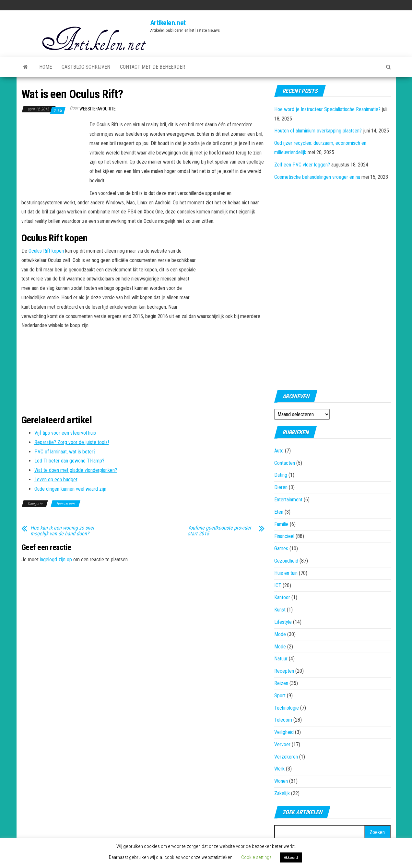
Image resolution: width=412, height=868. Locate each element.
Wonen (281, 781)
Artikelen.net (168, 23)
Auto (279, 451)
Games (281, 548)
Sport (280, 696)
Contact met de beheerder (153, 67)
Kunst (280, 610)
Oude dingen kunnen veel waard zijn (70, 489)
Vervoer (282, 744)
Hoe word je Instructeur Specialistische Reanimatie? (327, 109)
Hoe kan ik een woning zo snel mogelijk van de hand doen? (62, 531)
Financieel (284, 536)
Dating (281, 475)
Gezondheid (286, 561)
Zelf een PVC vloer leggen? (302, 165)
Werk (279, 769)
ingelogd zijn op (56, 560)
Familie (281, 524)
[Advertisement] (54, 156)
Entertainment (288, 500)
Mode (280, 634)
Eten (279, 512)
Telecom (283, 720)
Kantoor (282, 597)
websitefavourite (98, 109)
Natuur (281, 659)
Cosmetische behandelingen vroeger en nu (317, 177)
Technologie (287, 708)
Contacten (285, 463)
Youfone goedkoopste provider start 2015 (219, 531)
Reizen (281, 683)
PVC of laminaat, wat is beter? (65, 452)
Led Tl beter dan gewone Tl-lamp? (69, 461)
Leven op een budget (56, 480)
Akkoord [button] (291, 857)
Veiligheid (284, 732)
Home (46, 67)
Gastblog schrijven (86, 67)
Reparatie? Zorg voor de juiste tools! (72, 442)
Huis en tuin (65, 504)
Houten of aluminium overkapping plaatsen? (318, 131)
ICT (278, 585)
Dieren (281, 487)
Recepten (284, 671)
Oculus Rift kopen (46, 251)
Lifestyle (283, 622)
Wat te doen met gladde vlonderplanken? (76, 470)
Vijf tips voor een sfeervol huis (65, 433)
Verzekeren (286, 757)
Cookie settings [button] (256, 857)
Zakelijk (282, 793)
